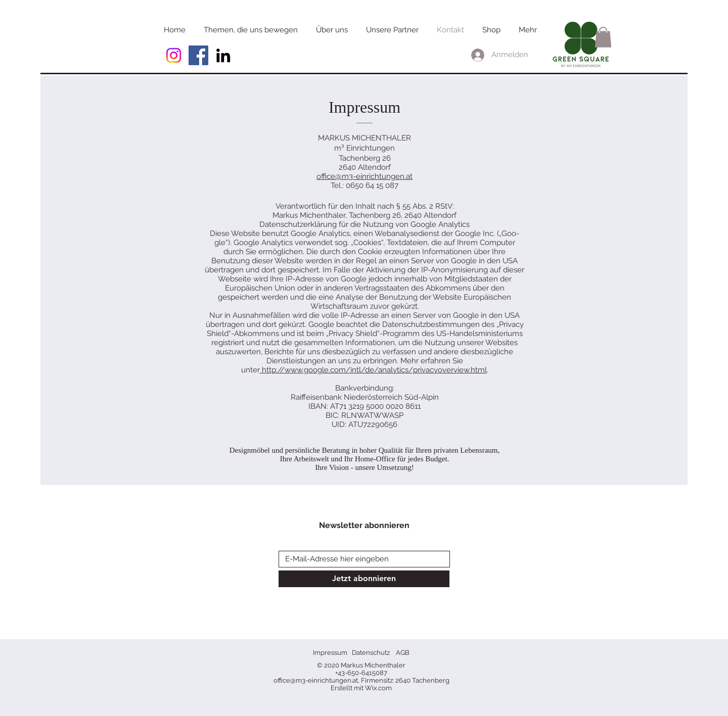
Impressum (330, 653)
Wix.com (378, 688)
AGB (403, 653)
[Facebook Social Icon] (198, 55)
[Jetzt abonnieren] (364, 579)
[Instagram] (174, 55)
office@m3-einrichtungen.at (365, 176)
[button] (603, 37)
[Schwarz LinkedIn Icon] (223, 55)
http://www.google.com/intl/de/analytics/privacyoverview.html (373, 370)
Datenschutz (371, 653)
